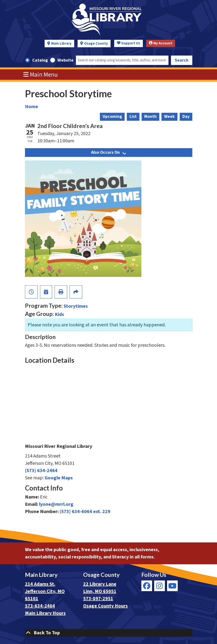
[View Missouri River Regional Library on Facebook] (147, 586)
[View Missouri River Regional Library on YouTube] (172, 586)
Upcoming (112, 117)
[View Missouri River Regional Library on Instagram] (160, 586)
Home (32, 107)
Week (169, 117)
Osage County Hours (105, 606)
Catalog (40, 60)
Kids (59, 314)
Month (150, 117)
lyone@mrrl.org (56, 504)
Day (186, 117)
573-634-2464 (40, 606)
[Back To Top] (109, 633)
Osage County (96, 44)
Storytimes (76, 306)
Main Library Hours (45, 613)
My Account (161, 43)
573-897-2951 (98, 599)
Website (65, 60)
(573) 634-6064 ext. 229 (85, 512)
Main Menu (40, 75)
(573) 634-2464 (41, 471)
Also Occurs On (108, 152)
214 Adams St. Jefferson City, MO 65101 (45, 591)
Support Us (129, 43)
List (133, 117)
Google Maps (59, 478)
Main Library (61, 44)
